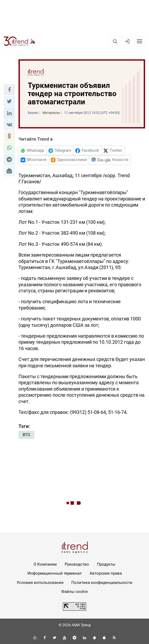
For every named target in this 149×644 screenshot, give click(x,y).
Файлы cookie (74, 592)
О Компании (45, 564)
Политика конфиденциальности (102, 583)
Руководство (77, 564)
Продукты (106, 564)
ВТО (26, 435)
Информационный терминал (55, 573)
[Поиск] (115, 41)
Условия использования (40, 583)
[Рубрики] (139, 41)
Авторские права (106, 573)
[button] (9, 90)
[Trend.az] (20, 41)
